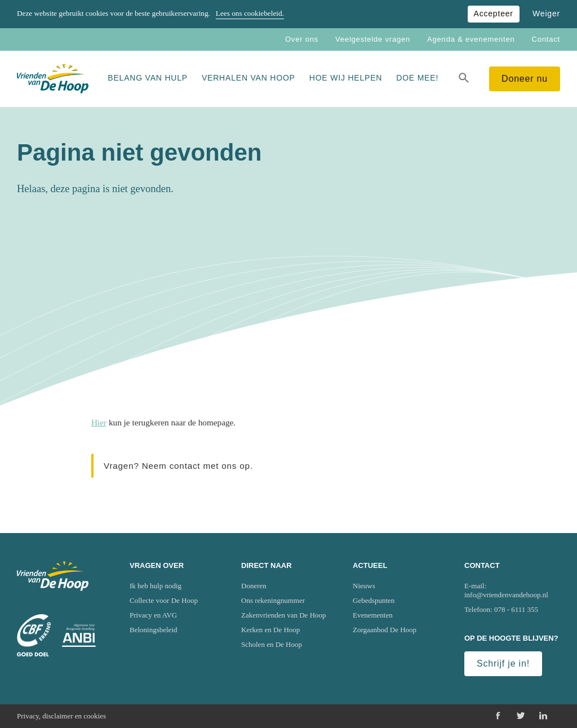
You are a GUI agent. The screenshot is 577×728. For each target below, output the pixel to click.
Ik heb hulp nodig (156, 586)
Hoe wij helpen (346, 78)
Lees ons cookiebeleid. (250, 13)
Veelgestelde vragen (373, 39)
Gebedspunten (374, 600)
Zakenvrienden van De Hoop (284, 615)
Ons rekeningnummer (273, 600)
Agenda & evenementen (471, 39)
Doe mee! (417, 78)
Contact (546, 39)
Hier (99, 422)
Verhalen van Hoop (248, 78)
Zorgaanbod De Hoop (385, 630)
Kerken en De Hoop (270, 630)
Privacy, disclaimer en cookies (61, 716)
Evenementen (373, 615)
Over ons (302, 39)
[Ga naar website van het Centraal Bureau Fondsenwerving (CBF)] (34, 636)
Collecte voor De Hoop (164, 600)
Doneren (254, 586)
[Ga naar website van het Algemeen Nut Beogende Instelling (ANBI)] (79, 635)
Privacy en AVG (153, 615)
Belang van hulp (148, 78)
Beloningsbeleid (154, 630)
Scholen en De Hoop (272, 644)
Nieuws (364, 586)
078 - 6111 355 (516, 609)
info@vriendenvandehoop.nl (506, 595)
